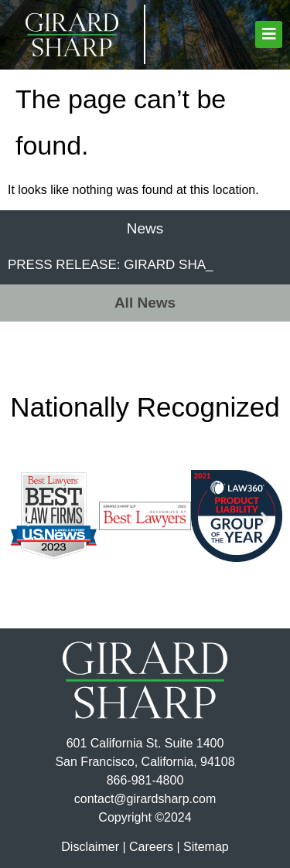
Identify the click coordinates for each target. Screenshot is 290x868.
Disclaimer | (93, 847)
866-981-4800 (145, 780)
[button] (269, 34)
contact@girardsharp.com (145, 799)
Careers (151, 847)
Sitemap (206, 847)
